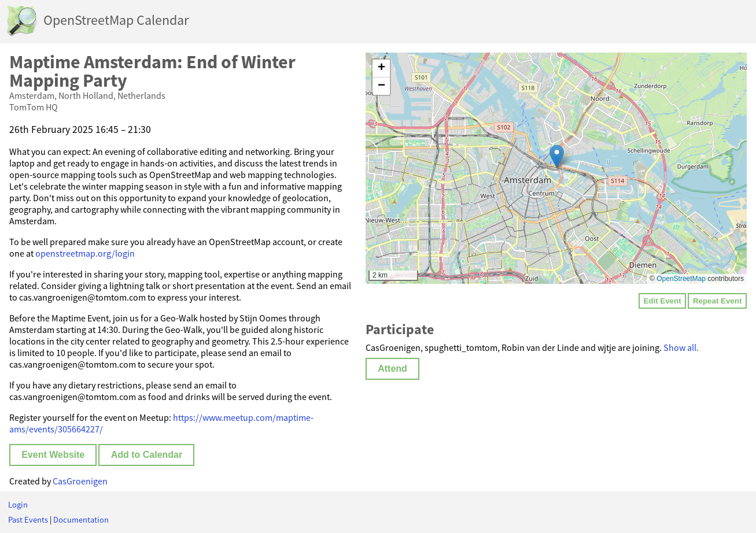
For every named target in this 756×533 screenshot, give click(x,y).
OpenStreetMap (681, 279)
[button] (557, 156)
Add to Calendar (147, 455)
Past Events (28, 520)
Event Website (53, 455)
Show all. (681, 347)
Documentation (81, 520)
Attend (392, 369)
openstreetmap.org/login (85, 253)
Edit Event (662, 301)
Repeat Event (717, 301)
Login (18, 505)
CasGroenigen (80, 481)
